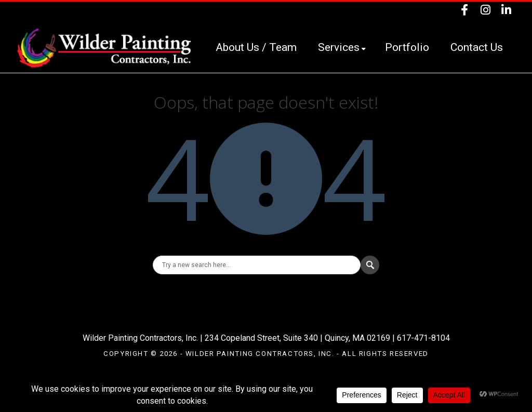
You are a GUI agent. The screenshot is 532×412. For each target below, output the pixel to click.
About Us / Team (256, 47)
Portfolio (407, 47)
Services (342, 47)
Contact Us (477, 47)
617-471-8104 (423, 338)
